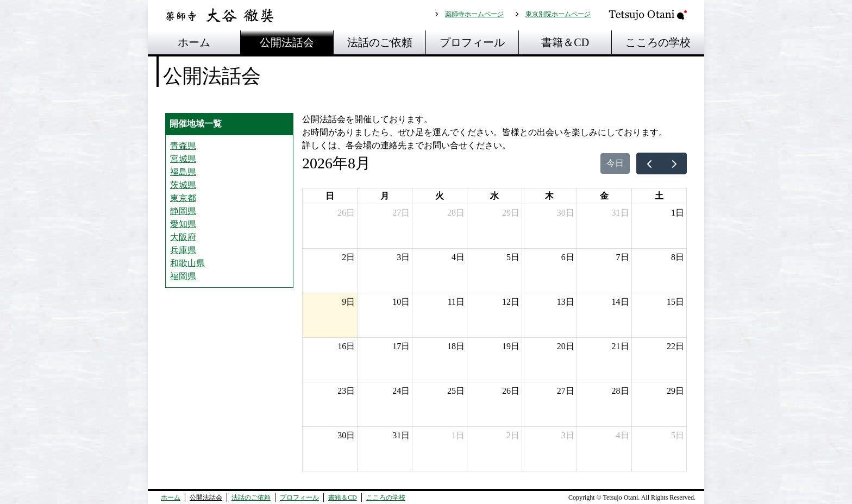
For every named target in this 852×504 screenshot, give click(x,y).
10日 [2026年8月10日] (401, 302)
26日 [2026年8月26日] (511, 391)
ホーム (194, 42)
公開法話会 (287, 42)
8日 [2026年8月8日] (678, 257)
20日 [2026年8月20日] (566, 346)
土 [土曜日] (659, 196)
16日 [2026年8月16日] (346, 346)
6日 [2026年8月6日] (568, 257)
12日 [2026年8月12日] (511, 302)
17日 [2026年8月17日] (401, 346)
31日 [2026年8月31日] (401, 435)
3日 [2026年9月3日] (568, 435)
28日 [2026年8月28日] (621, 391)
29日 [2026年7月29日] (511, 213)
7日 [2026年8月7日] (623, 257)
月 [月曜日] (385, 196)
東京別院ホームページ (558, 14)
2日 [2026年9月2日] (513, 435)
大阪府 (183, 237)
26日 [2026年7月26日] (346, 213)
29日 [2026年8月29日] (675, 391)
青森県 (183, 146)
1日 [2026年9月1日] (458, 435)
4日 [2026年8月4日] (458, 257)
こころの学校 (658, 42)
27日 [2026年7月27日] (401, 213)
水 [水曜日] (494, 196)
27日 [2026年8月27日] (566, 391)
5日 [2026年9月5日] (678, 435)
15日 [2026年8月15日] (675, 302)
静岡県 (183, 211)
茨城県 (183, 185)
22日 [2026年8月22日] (675, 346)
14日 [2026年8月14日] (621, 302)
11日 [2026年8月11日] (456, 302)
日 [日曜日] (330, 196)
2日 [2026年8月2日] (348, 257)
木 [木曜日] (549, 196)
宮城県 (183, 159)
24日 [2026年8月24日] (401, 391)
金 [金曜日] (604, 196)
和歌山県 (187, 263)
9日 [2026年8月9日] (348, 302)
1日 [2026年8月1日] (678, 213)
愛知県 (183, 224)
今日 (615, 163)
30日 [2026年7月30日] (566, 213)
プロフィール (472, 42)
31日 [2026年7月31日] (621, 213)
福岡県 (183, 276)
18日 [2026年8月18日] (456, 346)
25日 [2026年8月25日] (456, 391)
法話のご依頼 (380, 42)
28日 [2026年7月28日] (456, 213)
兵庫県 (183, 250)
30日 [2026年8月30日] (346, 435)
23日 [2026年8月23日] (346, 391)
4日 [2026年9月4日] (623, 435)
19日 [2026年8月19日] (511, 346)
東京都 (183, 198)
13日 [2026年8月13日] (566, 302)
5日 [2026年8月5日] (513, 257)
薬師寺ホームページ (474, 14)
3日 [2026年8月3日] (403, 257)
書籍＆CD (565, 42)
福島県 (183, 172)
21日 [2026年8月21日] (621, 346)
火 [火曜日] (440, 196)
